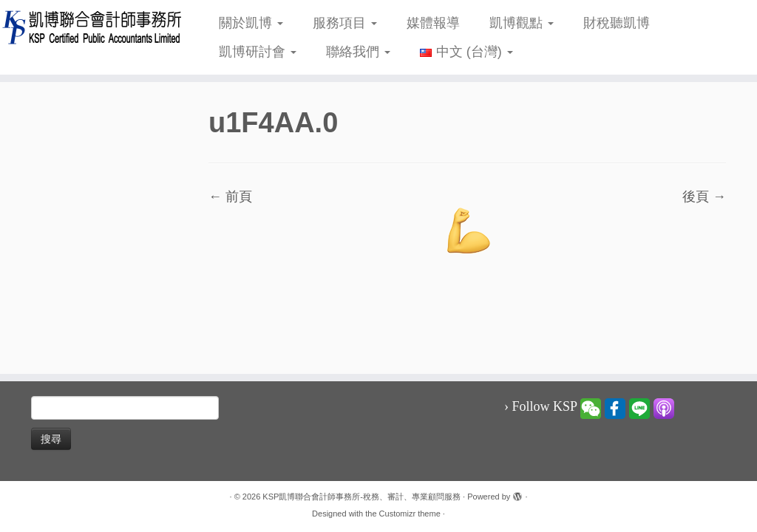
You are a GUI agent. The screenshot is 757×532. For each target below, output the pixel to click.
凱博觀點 (522, 23)
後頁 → (704, 197)
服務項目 (345, 23)
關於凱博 (251, 23)
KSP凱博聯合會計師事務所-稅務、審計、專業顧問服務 (361, 497)
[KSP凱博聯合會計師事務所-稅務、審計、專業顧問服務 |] (89, 27)
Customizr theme (410, 514)
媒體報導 (433, 23)
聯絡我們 (358, 52)
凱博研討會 (258, 52)
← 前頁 (230, 197)
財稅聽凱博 (617, 23)
